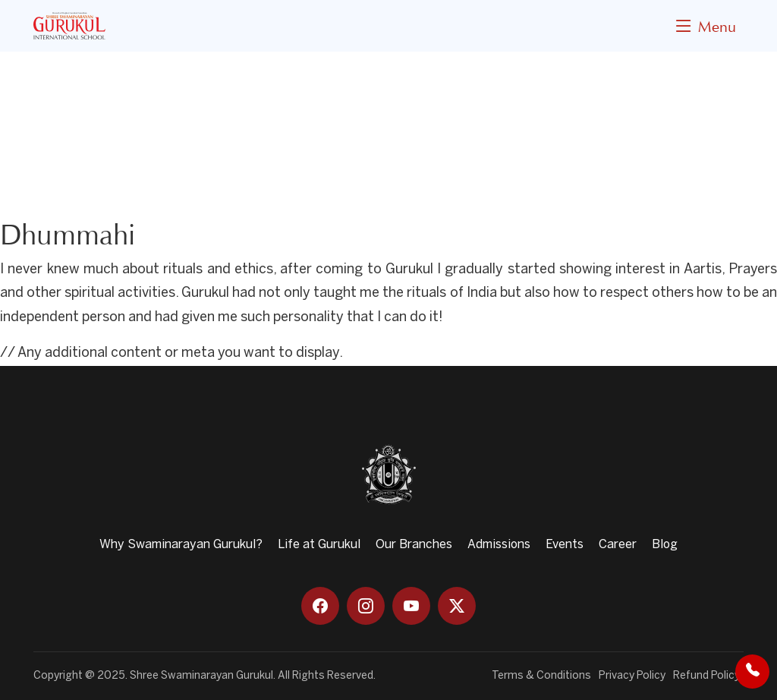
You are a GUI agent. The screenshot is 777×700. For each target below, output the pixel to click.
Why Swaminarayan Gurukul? (181, 545)
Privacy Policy (632, 676)
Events (565, 545)
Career (618, 545)
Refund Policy (706, 676)
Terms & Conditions (541, 676)
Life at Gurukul (319, 545)
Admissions (499, 545)
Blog (665, 545)
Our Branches (414, 545)
